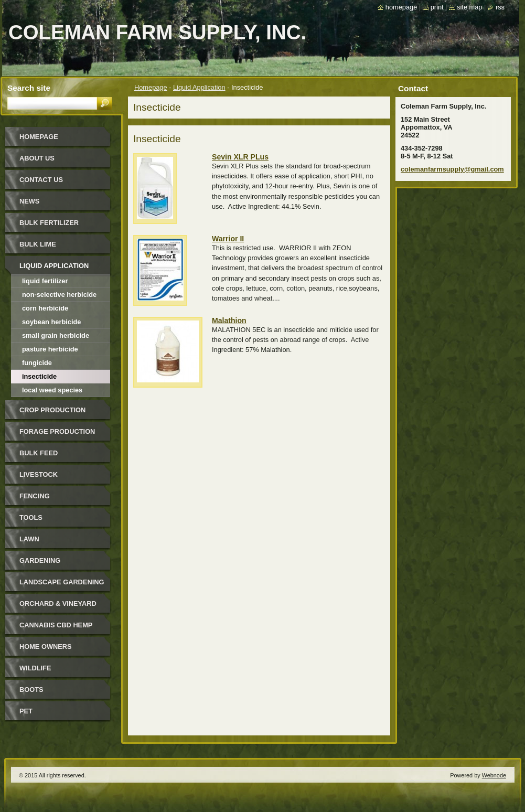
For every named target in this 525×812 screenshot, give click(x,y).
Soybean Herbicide (51, 322)
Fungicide (37, 363)
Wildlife (35, 668)
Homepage (151, 87)
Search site (29, 88)
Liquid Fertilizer (45, 281)
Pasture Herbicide (50, 349)
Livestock (39, 474)
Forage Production (57, 431)
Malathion (229, 320)
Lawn (29, 539)
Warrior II (228, 239)
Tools (31, 517)
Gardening (40, 560)
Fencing (35, 496)
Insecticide (39, 376)
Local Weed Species (52, 390)
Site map (469, 7)
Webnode (494, 775)
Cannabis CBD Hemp (56, 625)
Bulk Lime (38, 244)
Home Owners (46, 647)
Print (437, 7)
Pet (26, 711)
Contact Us (41, 180)
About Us (37, 158)
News (29, 201)
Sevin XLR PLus (240, 157)
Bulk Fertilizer (49, 223)
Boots (31, 690)
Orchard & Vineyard (58, 603)
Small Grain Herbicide (56, 335)
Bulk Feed (39, 453)
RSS (500, 7)
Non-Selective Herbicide (59, 295)
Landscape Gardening (62, 582)
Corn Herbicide (45, 308)
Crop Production (52, 410)
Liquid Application (199, 87)
